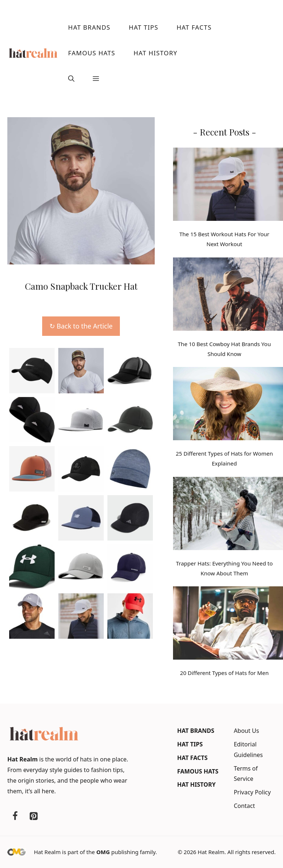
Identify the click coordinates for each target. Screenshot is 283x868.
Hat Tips (144, 27)
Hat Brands (89, 27)
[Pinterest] (33, 816)
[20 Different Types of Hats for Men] (228, 624)
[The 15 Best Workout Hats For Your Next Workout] (228, 186)
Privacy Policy (252, 792)
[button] (71, 79)
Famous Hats (92, 53)
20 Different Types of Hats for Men (224, 673)
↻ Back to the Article (81, 326)
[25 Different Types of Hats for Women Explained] (228, 405)
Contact (245, 806)
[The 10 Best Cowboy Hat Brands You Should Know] (228, 296)
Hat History (155, 53)
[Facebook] (15, 816)
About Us (247, 731)
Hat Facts (194, 27)
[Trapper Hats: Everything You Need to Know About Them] (228, 515)
